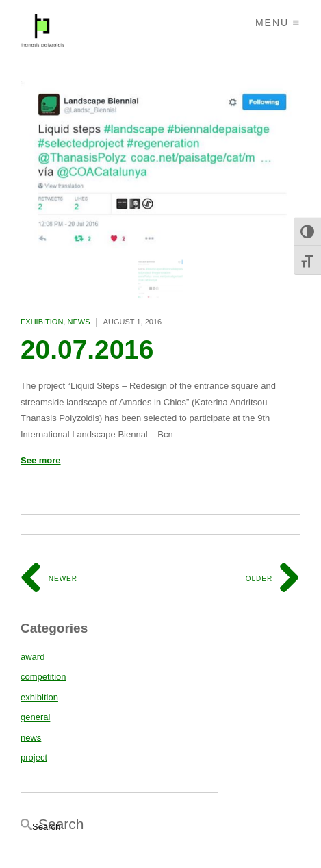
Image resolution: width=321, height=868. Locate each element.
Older (273, 579)
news (78, 322)
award (33, 657)
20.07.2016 (87, 349)
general (35, 717)
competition (43, 677)
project (34, 757)
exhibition (42, 322)
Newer (49, 579)
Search (46, 827)
